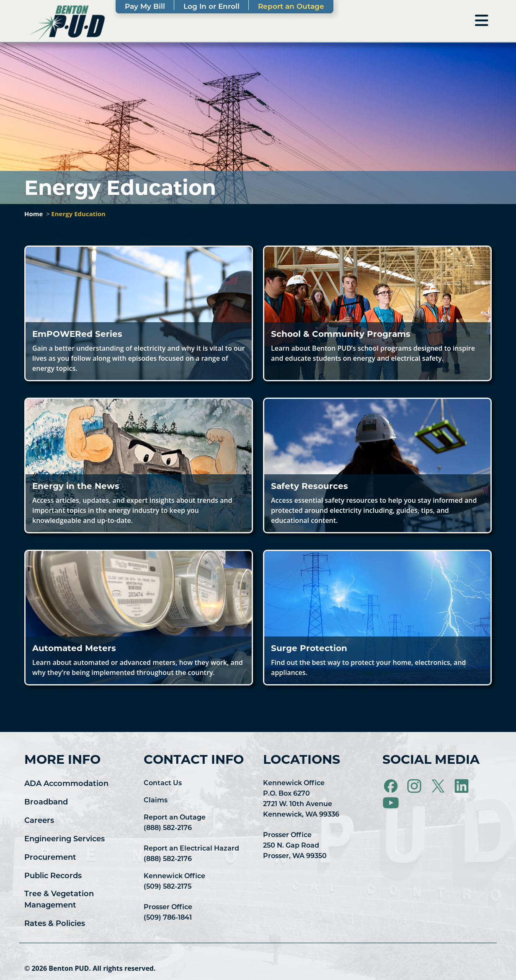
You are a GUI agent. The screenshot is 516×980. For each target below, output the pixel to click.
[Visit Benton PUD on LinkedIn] (462, 785)
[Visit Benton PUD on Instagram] (415, 785)
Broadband (46, 802)
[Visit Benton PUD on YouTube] (391, 802)
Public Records (53, 876)
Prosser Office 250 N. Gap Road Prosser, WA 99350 (295, 845)
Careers (39, 820)
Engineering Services (64, 839)
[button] (139, 313)
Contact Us (163, 783)
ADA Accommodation (66, 783)
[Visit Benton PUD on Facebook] (392, 785)
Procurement (50, 857)
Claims (156, 800)
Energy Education (78, 214)
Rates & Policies (55, 923)
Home (34, 214)
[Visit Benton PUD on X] (439, 785)
